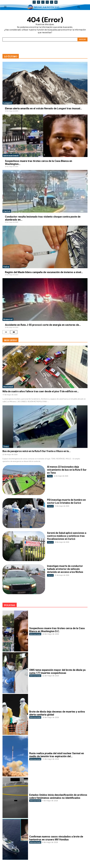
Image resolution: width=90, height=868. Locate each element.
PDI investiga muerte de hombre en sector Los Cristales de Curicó (66, 501)
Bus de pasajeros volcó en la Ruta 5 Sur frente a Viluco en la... (37, 451)
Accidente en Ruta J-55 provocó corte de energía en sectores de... (43, 325)
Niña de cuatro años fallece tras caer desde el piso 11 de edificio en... (41, 391)
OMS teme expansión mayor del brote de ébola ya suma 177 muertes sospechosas (57, 671)
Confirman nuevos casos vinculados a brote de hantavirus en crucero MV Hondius (56, 838)
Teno (6, 446)
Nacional (8, 386)
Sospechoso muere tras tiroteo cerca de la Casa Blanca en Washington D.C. (57, 630)
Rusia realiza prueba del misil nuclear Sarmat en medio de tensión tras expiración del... (57, 755)
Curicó (7, 211)
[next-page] (14, 332)
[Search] (82, 39)
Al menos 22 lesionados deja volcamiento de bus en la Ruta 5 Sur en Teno (67, 470)
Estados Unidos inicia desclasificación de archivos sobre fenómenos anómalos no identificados (58, 796)
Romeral (8, 319)
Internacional (11, 155)
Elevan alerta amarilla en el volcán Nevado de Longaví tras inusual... (44, 108)
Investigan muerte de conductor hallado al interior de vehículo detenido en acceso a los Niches (65, 569)
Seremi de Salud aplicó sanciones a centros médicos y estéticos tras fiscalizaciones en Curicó (67, 536)
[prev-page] (6, 332)
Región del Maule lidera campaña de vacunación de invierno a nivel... (44, 272)
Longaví (8, 103)
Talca (6, 267)
